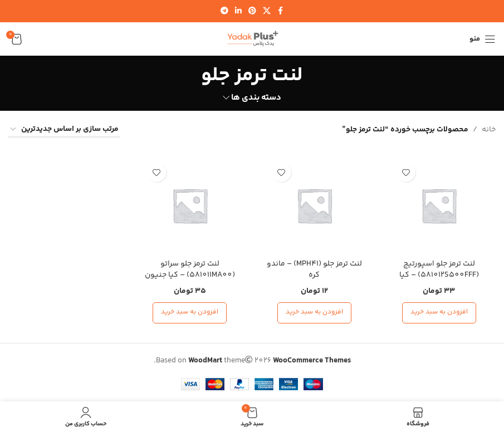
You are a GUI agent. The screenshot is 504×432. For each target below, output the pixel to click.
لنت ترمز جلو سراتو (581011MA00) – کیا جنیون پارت (190, 275)
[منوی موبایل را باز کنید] (483, 39)
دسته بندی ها (256, 98)
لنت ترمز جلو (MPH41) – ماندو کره (314, 269)
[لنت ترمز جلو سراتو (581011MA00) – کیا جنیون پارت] (190, 205)
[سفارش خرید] (64, 130)
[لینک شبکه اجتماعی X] (267, 11)
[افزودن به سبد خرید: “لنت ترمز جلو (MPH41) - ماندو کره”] (314, 313)
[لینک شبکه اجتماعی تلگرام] (224, 11)
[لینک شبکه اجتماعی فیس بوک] (281, 11)
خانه (489, 130)
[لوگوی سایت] (252, 39)
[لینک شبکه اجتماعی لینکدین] (238, 11)
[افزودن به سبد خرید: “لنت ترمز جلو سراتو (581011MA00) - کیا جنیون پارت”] (190, 313)
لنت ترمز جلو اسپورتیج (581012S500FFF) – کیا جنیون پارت (439, 275)
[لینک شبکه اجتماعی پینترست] (252, 11)
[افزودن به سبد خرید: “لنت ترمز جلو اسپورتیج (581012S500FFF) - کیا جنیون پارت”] (439, 313)
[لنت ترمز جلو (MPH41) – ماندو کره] (315, 205)
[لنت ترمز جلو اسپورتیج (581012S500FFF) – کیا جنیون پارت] (439, 205)
